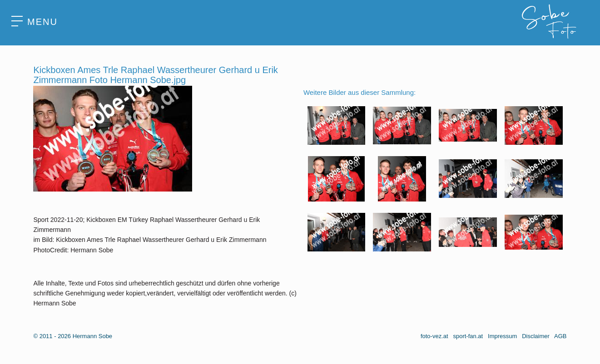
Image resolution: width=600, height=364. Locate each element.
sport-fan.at (468, 336)
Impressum (502, 336)
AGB (560, 336)
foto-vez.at (434, 336)
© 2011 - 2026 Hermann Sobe (73, 336)
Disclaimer (536, 336)
